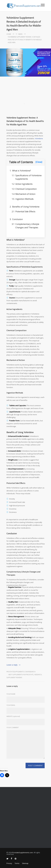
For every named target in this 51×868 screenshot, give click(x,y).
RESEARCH (38, 675)
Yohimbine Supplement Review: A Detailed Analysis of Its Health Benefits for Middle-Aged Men (25, 121)
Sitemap (25, 863)
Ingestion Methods (24, 199)
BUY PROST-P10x (41, 58)
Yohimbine (39, 139)
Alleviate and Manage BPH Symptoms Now (44, 53)
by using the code (44, 70)
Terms (17, 863)
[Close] (39, 162)
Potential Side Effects (25, 212)
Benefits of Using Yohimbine (26, 207)
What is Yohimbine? (22, 171)
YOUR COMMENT (13, 728)
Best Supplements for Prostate (21, 675)
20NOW (44, 73)
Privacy (9, 863)
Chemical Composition (26, 189)
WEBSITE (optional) (13, 716)
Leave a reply (12, 665)
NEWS (20, 34)
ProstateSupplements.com (23, 853)
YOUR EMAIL (11, 705)
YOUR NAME (11, 694)
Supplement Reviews (14, 678)
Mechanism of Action (25, 194)
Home (9, 34)
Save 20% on (42, 67)
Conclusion (17, 219)
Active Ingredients (24, 184)
